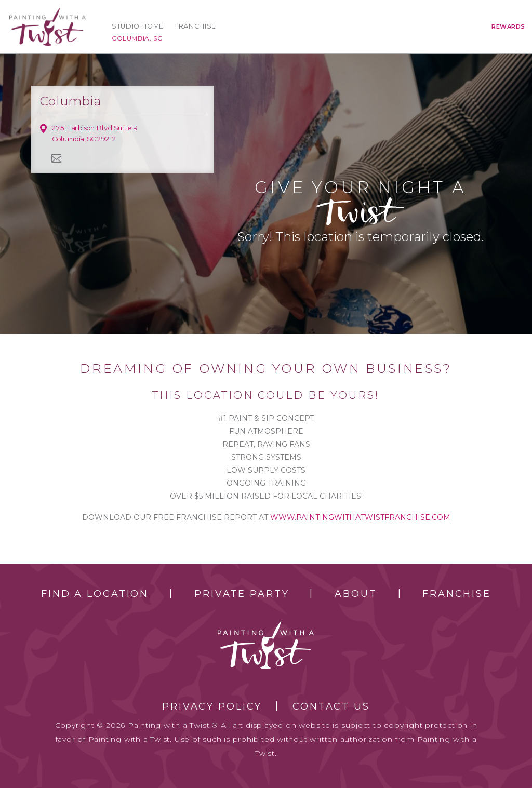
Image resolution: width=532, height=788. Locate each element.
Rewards (508, 26)
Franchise (195, 26)
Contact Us (331, 706)
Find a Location (95, 594)
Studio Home (138, 26)
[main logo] (48, 12)
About (356, 594)
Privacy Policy (212, 706)
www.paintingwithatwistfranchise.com (360, 517)
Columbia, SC (137, 38)
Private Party (242, 594)
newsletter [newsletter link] (57, 158)
